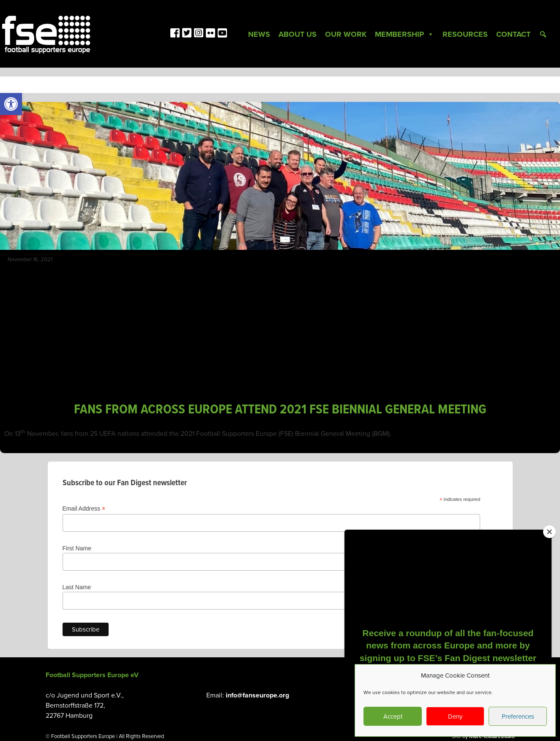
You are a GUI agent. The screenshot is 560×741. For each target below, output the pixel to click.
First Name (77, 548)
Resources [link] (465, 34)
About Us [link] (298, 34)
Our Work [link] (346, 34)
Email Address (84, 509)
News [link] (259, 34)
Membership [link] (404, 34)
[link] (11, 104)
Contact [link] (513, 34)
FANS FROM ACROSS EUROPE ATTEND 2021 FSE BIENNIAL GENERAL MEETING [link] (280, 410)
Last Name (77, 587)
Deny (455, 716)
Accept (393, 716)
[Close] (549, 532)
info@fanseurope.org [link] (257, 695)
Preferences (518, 716)
